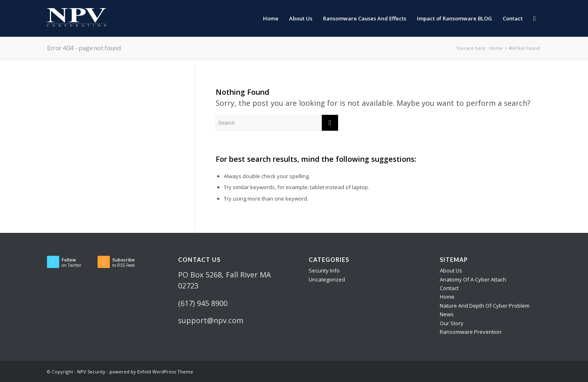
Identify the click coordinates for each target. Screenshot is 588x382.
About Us (451, 270)
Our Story (452, 323)
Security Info (324, 270)
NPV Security (91, 372)
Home (447, 297)
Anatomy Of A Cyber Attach (473, 279)
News (447, 314)
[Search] (535, 18)
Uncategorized (327, 279)
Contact (449, 288)
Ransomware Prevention (471, 332)
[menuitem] (271, 18)
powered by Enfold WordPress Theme (151, 372)
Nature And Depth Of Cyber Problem (485, 306)
